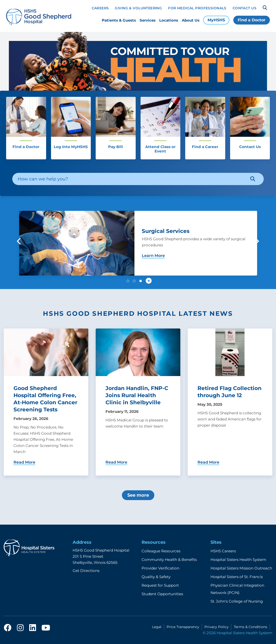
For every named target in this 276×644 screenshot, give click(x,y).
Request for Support (160, 585)
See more (138, 495)
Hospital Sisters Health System (238, 560)
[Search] (265, 8)
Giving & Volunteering (138, 8)
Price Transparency (183, 627)
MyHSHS (216, 20)
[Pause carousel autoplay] (149, 281)
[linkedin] (33, 628)
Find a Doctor (252, 20)
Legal (157, 627)
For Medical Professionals (197, 8)
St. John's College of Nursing (237, 601)
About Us (191, 20)
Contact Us (244, 8)
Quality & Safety (156, 577)
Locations (169, 20)
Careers (100, 8)
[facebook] (8, 628)
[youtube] (46, 628)
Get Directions (86, 571)
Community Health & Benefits (169, 560)
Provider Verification (160, 568)
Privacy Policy (217, 627)
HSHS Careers (223, 551)
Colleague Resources (161, 551)
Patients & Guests (119, 20)
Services (148, 20)
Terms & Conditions (250, 627)
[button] (19, 241)
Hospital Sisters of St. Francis (237, 577)
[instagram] (20, 628)
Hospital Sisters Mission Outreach (241, 568)
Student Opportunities (162, 594)
